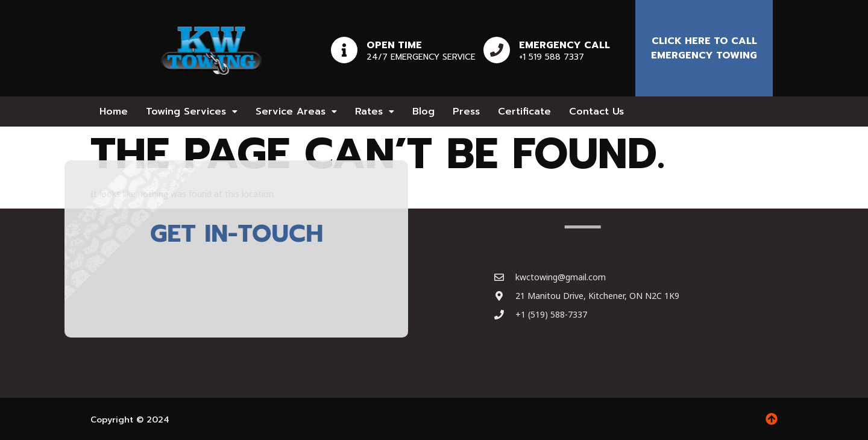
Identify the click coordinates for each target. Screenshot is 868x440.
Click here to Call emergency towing (704, 48)
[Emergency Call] (497, 50)
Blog (423, 112)
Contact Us (596, 112)
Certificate (524, 112)
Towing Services (192, 112)
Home (114, 112)
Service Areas (296, 112)
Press (466, 112)
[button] (192, 112)
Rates (375, 112)
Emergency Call (565, 45)
